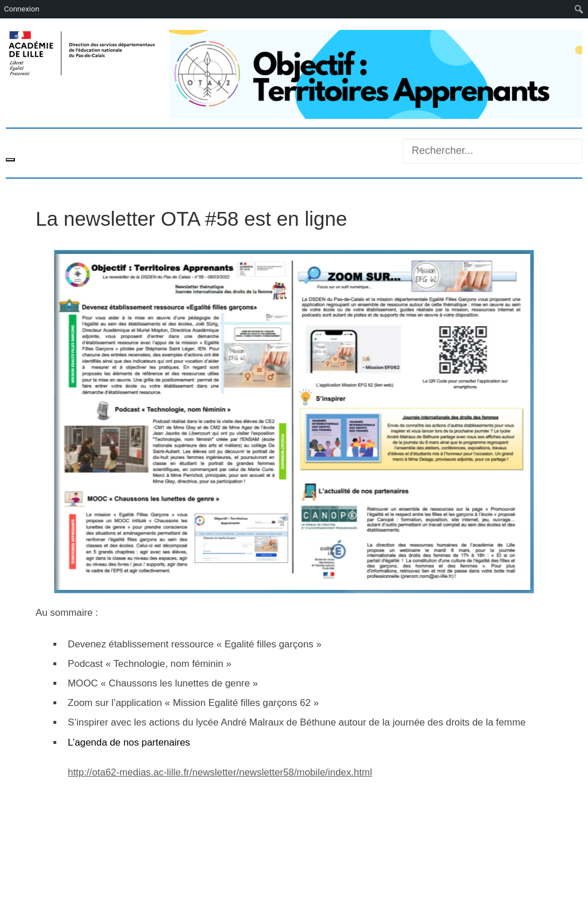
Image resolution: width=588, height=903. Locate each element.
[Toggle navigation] (10, 160)
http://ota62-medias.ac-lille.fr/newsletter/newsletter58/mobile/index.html (220, 772)
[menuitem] (579, 9)
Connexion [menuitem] (22, 9)
